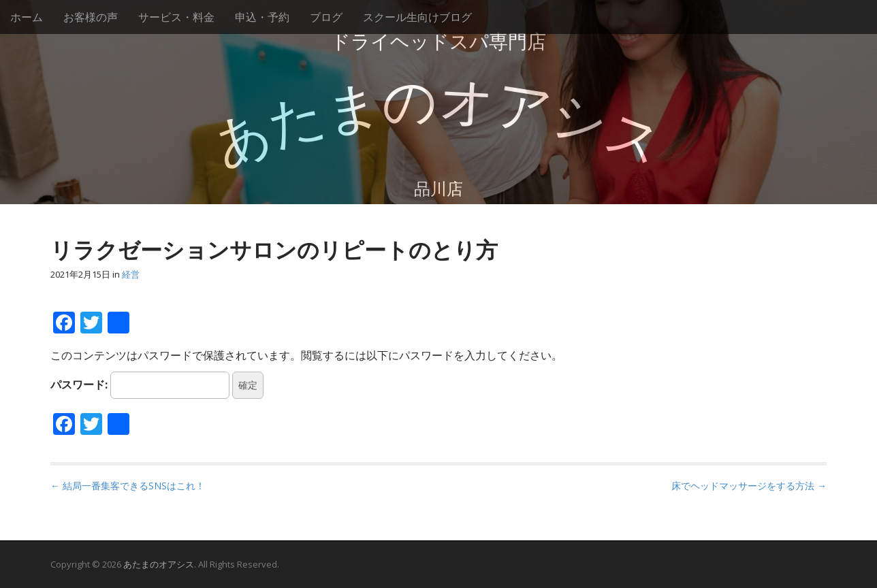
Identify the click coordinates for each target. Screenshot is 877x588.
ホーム (27, 17)
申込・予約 (262, 17)
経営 (131, 274)
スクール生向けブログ (417, 17)
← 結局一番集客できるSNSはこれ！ (128, 486)
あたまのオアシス (159, 564)
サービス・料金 (176, 17)
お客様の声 (91, 17)
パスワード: (140, 385)
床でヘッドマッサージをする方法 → (749, 486)
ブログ (326, 17)
